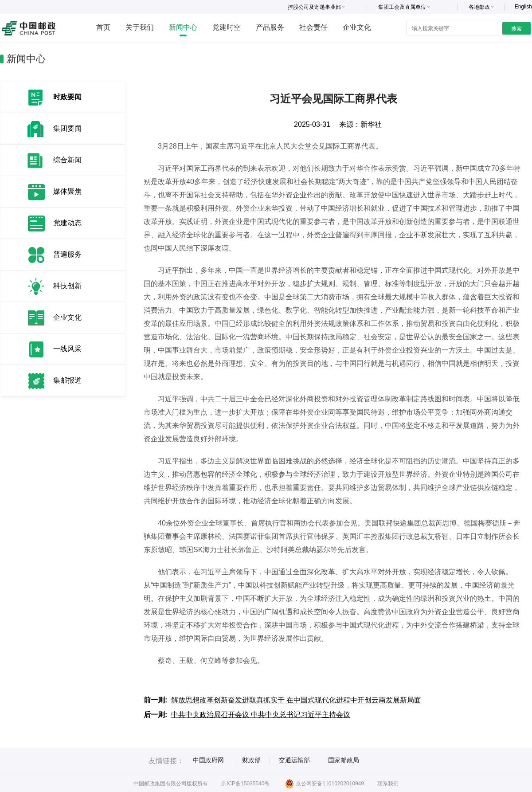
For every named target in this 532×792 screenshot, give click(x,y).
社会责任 (313, 27)
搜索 (516, 29)
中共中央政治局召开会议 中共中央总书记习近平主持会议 (261, 715)
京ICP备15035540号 (245, 784)
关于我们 (140, 27)
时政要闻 (67, 97)
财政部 (251, 760)
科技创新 (67, 286)
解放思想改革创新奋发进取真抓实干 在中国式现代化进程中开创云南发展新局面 (296, 700)
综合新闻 (67, 160)
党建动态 (67, 223)
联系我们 (388, 784)
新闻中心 (183, 27)
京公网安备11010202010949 (324, 784)
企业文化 (357, 27)
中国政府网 (208, 760)
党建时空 (227, 27)
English (523, 7)
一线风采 (67, 349)
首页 (103, 27)
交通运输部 (294, 760)
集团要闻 (67, 128)
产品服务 (270, 27)
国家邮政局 (344, 760)
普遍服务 (67, 254)
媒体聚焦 (67, 191)
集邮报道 (67, 380)
